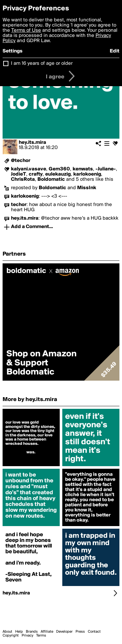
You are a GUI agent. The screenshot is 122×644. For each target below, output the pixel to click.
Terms (41, 636)
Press (80, 632)
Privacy (27, 636)
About (7, 632)
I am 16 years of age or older (42, 63)
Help (19, 632)
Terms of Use (26, 30)
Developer (64, 632)
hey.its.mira (32, 143)
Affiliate (47, 632)
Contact (94, 632)
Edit (115, 51)
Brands (32, 632)
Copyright (11, 636)
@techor (21, 161)
